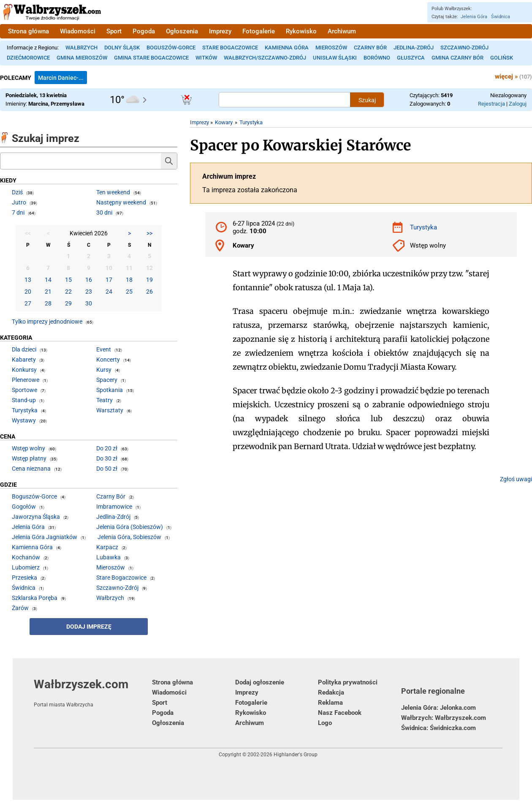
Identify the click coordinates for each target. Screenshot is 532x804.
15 (68, 280)
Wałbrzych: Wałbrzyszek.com (444, 718)
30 (89, 303)
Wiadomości (78, 31)
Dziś (17, 192)
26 (149, 292)
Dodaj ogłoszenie (260, 682)
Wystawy (24, 420)
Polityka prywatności (348, 682)
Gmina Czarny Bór (457, 58)
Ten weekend (113, 192)
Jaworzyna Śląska (36, 517)
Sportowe (24, 390)
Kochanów (26, 557)
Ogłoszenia (182, 31)
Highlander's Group (296, 755)
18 (129, 280)
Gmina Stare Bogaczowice (151, 58)
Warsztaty (110, 410)
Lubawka (109, 557)
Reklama (330, 703)
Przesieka (24, 578)
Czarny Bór (370, 48)
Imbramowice (114, 507)
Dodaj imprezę (89, 627)
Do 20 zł (107, 448)
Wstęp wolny (28, 448)
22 (68, 292)
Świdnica (501, 17)
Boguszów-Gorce (171, 48)
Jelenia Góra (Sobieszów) (130, 527)
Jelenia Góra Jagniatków (45, 537)
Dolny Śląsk (122, 48)
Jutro (19, 202)
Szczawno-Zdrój (464, 48)
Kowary (224, 122)
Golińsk (502, 58)
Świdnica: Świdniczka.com (438, 728)
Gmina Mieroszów (82, 58)
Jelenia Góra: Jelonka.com (438, 708)
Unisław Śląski (335, 58)
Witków (206, 58)
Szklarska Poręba (35, 598)
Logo (325, 723)
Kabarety (24, 360)
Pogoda (144, 31)
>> (149, 233)
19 (149, 280)
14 (48, 280)
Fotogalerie (259, 31)
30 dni (104, 213)
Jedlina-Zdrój (414, 48)
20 (28, 292)
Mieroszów (331, 48)
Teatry (104, 400)
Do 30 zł (107, 458)
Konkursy (24, 370)
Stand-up (24, 400)
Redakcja (331, 692)
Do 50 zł (107, 469)
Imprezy (220, 31)
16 (89, 280)
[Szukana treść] (285, 100)
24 (109, 292)
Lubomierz (26, 567)
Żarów (20, 608)
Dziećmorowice (28, 58)
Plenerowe (26, 380)
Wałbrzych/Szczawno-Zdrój (265, 58)
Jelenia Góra (474, 17)
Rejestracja (491, 104)
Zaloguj (518, 104)
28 (48, 303)
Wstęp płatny (29, 458)
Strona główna (28, 31)
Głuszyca (411, 58)
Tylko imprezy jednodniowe (47, 322)
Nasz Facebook (340, 713)
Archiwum (342, 31)
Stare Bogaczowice (230, 48)
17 (109, 280)
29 (68, 303)
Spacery (107, 380)
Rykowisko (301, 31)
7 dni (18, 213)
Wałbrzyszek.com (93, 692)
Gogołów (24, 507)
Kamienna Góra (287, 48)
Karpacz (107, 547)
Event (104, 349)
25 (129, 292)
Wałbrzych (81, 48)
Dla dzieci (24, 349)
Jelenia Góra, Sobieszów (129, 537)
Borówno (377, 58)
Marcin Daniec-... (61, 78)
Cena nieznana (31, 469)
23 (89, 292)
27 (28, 303)
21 (48, 292)
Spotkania (110, 390)
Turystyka (251, 122)
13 (28, 280)
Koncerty (108, 360)
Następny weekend (121, 202)
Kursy (104, 370)
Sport (114, 31)
